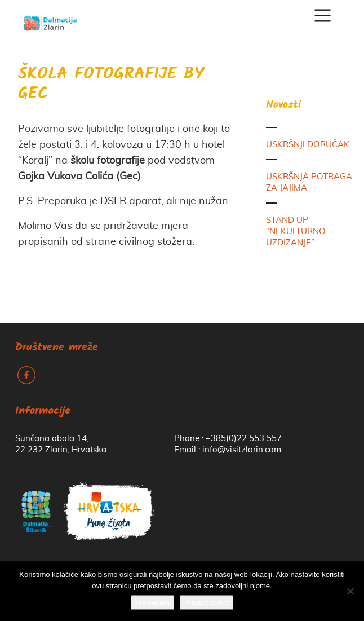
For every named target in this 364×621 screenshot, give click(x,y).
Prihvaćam (152, 602)
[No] (350, 591)
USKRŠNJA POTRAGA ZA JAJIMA (309, 182)
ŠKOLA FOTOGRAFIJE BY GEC (111, 85)
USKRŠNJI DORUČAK (308, 145)
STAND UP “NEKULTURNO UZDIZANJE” (296, 232)
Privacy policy (207, 602)
